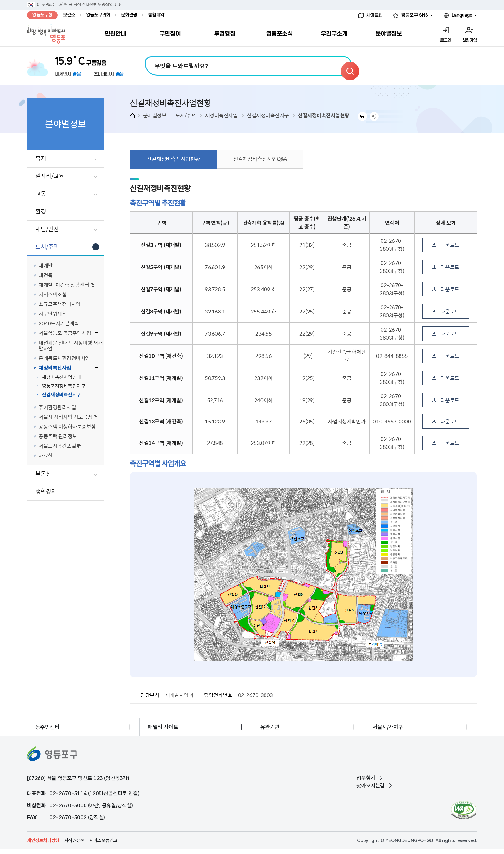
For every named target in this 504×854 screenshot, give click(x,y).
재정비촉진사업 (221, 115)
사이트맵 (374, 15)
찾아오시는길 (371, 786)
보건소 (69, 15)
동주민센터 (47, 727)
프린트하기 (362, 116)
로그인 (446, 40)
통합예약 (156, 15)
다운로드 (450, 245)
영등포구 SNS (415, 15)
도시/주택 (186, 115)
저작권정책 (74, 840)
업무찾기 (366, 778)
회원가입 (470, 40)
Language (462, 15)
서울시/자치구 (388, 727)
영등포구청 (42, 15)
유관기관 (270, 727)
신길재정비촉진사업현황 (324, 115)
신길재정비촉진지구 (268, 115)
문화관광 (129, 15)
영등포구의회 (98, 15)
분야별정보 (155, 115)
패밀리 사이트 (163, 727)
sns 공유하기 (374, 116)
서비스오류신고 (104, 840)
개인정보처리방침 (43, 840)
